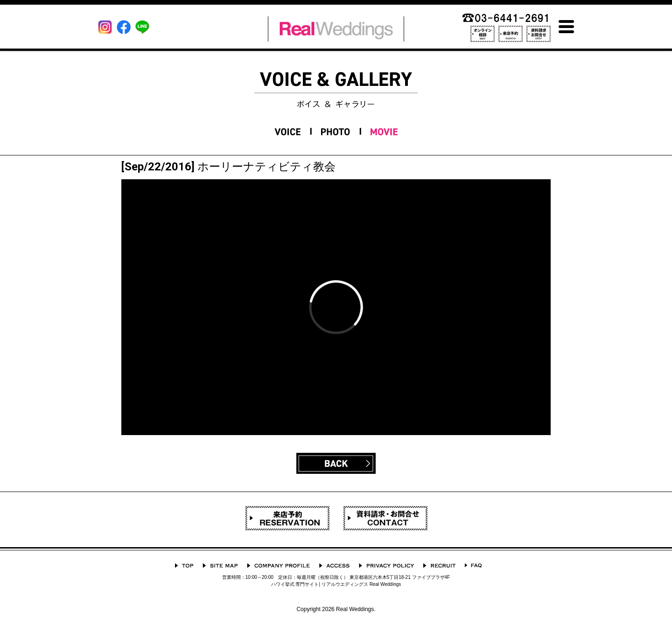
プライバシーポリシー (386, 566)
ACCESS (334, 566)
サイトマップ (220, 566)
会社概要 (278, 566)
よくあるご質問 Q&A (473, 566)
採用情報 (439, 566)
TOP (184, 566)
